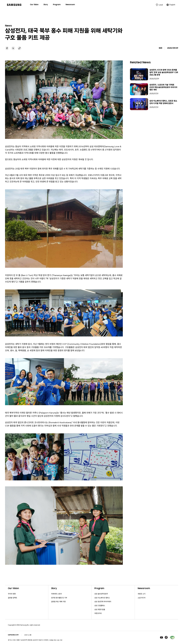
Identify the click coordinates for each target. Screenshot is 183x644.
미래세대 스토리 (56, 594)
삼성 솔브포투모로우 (101, 594)
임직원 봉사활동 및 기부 (59, 598)
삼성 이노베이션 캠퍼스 (102, 598)
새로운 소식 (142, 594)
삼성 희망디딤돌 (100, 610)
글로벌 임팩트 (12, 598)
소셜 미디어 (142, 598)
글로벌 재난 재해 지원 (58, 602)
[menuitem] (34, 5)
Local (161, 5)
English (172, 5)
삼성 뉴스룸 (28, 635)
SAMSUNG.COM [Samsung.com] (13, 635)
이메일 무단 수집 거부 (56, 640)
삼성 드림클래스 (100, 606)
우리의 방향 (12, 594)
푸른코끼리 (98, 613)
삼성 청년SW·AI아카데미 (103, 602)
